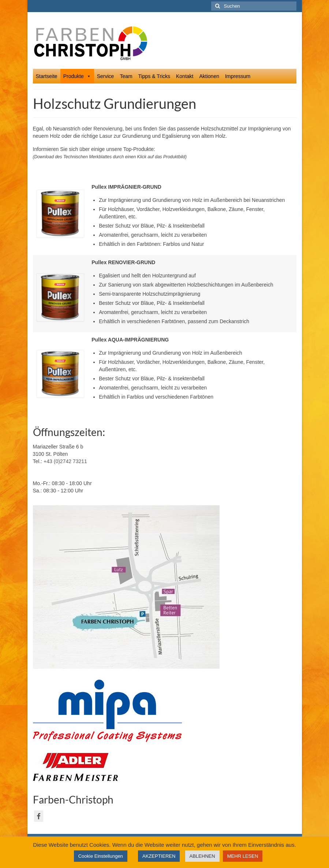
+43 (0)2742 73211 (65, 461)
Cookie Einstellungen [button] (101, 856)
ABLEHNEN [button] (202, 856)
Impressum (238, 76)
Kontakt (185, 76)
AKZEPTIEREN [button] (159, 856)
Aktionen (209, 76)
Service (106, 76)
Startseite (47, 76)
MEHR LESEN (243, 856)
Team (126, 76)
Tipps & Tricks (154, 76)
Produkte (77, 76)
